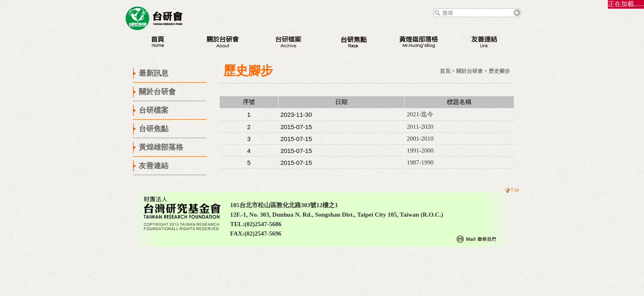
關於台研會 (470, 71)
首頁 (445, 71)
